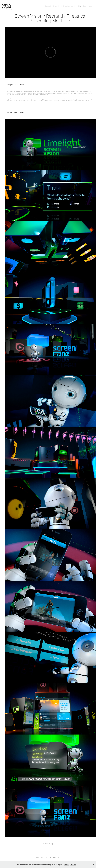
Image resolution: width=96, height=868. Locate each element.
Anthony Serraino (7, 6)
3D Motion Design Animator (10, 9)
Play (80, 6)
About (90, 6)
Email (85, 6)
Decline (73, 865)
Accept (67, 865)
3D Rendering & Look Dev (68, 6)
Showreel (56, 6)
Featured (48, 6)
